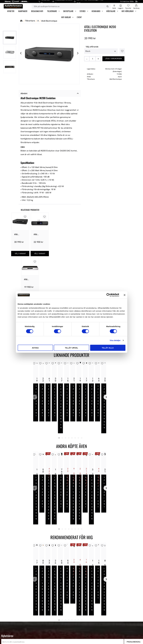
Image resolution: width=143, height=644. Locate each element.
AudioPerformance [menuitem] (72, 595)
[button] (128, 6)
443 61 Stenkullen (24, 601)
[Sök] (108, 6)
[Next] (78, 53)
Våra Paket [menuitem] (104, 598)
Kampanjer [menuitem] (23, 11)
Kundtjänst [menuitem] (68, 608)
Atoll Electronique (116, 79)
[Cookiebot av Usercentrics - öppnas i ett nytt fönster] (108, 295)
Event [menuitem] (79, 17)
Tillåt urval (71, 348)
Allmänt (24, 93)
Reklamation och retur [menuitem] (73, 618)
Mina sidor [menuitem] (68, 601)
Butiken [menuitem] (67, 598)
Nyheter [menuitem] (11, 11)
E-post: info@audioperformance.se (31, 606)
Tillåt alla (108, 348)
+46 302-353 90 (23, 609)
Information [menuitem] (70, 591)
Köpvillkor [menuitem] (68, 605)
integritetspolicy (39, 575)
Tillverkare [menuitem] (52, 11)
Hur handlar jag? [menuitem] (71, 611)
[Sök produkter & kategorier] (68, 6)
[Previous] (21, 53)
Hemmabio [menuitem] (96, 11)
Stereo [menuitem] (83, 11)
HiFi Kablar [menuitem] (66, 17)
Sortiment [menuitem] (104, 591)
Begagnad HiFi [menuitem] (37, 11)
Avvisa (35, 348)
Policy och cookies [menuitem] (71, 615)
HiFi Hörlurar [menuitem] (128, 11)
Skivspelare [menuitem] (68, 11)
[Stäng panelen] (125, 295)
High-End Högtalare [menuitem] (108, 605)
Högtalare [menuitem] (111, 11)
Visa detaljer (115, 340)
